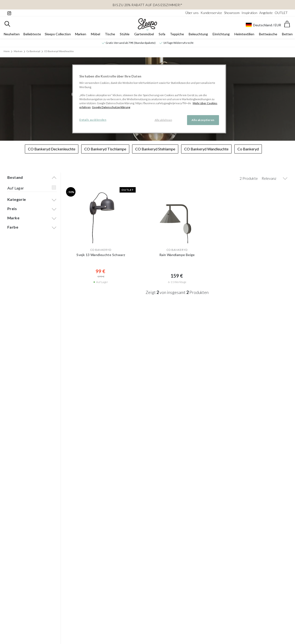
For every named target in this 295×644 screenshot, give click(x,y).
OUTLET (281, 13)
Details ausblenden (93, 120)
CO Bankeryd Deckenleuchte (52, 150)
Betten (287, 35)
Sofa (162, 35)
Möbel (96, 35)
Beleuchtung (198, 35)
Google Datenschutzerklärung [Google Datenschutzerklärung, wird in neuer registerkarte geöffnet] (111, 107)
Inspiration (249, 13)
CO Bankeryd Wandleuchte (59, 52)
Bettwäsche (268, 35)
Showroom (232, 13)
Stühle (125, 35)
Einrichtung (221, 35)
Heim (7, 52)
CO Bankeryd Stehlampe (155, 150)
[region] (149, 99)
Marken (81, 35)
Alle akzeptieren (203, 120)
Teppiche (177, 35)
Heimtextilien (244, 35)
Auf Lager (16, 189)
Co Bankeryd (33, 52)
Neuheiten (12, 35)
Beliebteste (32, 35)
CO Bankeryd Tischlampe (105, 150)
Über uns (192, 13)
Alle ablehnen (163, 120)
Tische (110, 35)
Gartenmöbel (144, 35)
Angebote (266, 13)
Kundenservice (211, 13)
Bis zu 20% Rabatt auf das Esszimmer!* (148, 5)
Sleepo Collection (58, 35)
